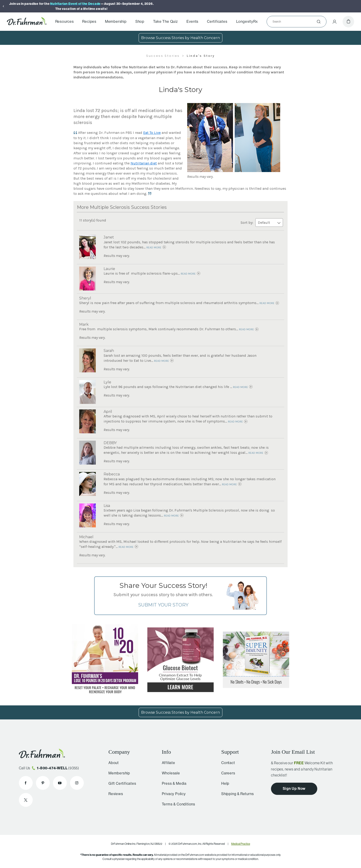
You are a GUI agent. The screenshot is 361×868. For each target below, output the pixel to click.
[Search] (295, 22)
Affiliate (166, 763)
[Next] (358, 6)
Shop (140, 22)
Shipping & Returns (236, 794)
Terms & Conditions (176, 804)
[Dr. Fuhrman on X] (26, 800)
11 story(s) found (93, 220)
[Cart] (348, 22)
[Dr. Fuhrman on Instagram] (77, 783)
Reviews (114, 794)
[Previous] (3, 6)
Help (223, 783)
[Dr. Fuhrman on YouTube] (60, 783)
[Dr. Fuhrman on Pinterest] (43, 783)
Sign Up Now (294, 789)
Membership (116, 22)
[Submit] (319, 22)
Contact (226, 763)
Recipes (89, 22)
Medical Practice (241, 844)
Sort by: (262, 223)
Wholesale (169, 773)
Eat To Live (152, 133)
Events (192, 22)
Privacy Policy (172, 794)
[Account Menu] (335, 22)
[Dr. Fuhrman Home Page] (27, 22)
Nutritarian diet (144, 163)
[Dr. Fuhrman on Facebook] (26, 783)
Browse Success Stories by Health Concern (180, 38)
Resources (65, 22)
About (112, 763)
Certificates (217, 22)
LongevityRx (247, 22)
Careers (226, 773)
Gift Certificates (121, 783)
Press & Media (172, 783)
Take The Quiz (165, 22)
